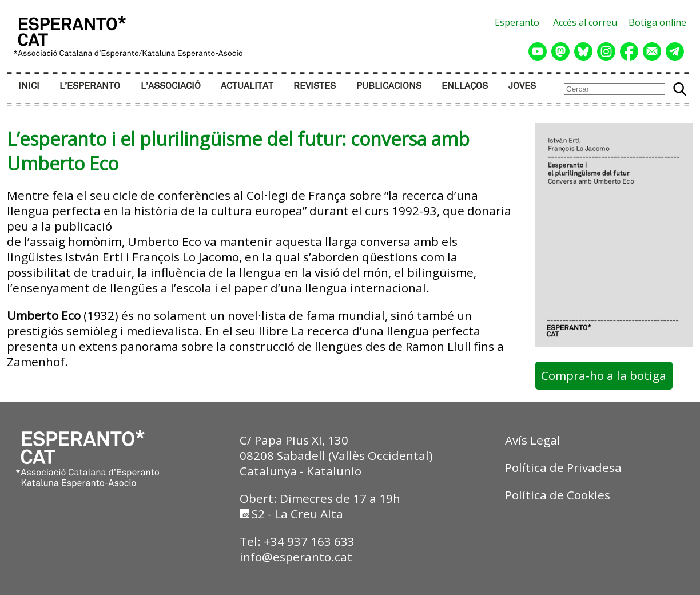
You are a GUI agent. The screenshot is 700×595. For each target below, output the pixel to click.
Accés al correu (585, 22)
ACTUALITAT (247, 86)
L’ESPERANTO (90, 86)
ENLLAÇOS (465, 86)
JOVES (522, 86)
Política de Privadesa (563, 467)
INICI (29, 86)
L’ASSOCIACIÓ (171, 86)
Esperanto (517, 22)
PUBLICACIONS (389, 86)
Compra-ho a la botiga (604, 375)
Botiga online (657, 22)
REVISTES (315, 86)
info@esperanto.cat (296, 557)
